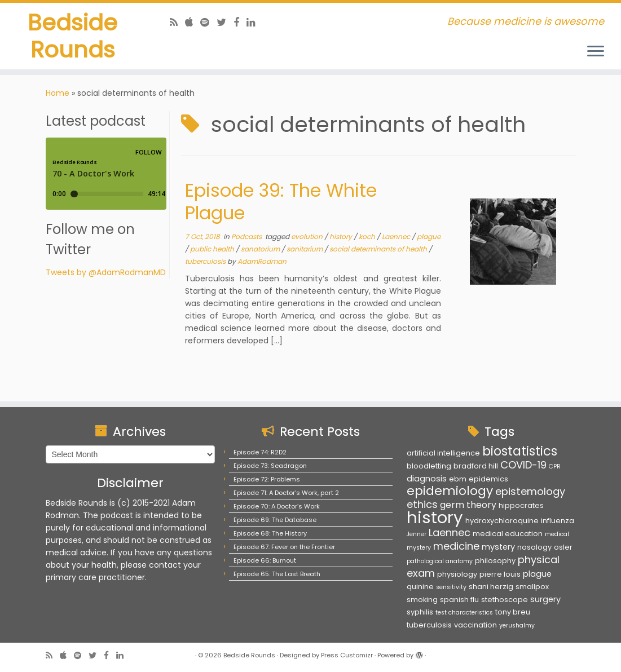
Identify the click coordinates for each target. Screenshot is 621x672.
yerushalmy (517, 625)
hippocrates (521, 505)
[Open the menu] (596, 52)
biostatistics (520, 451)
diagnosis (427, 479)
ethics (422, 504)
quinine (420, 587)
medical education (508, 534)
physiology (457, 574)
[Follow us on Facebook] (240, 22)
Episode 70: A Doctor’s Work (277, 506)
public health (213, 251)
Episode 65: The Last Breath (277, 574)
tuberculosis (206, 264)
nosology (534, 547)
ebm (458, 479)
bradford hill (476, 466)
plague (429, 239)
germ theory (468, 505)
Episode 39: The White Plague (281, 204)
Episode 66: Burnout (265, 560)
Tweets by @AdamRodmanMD (106, 275)
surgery (545, 599)
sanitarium (305, 251)
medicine (456, 546)
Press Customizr (347, 655)
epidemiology (450, 491)
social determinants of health (379, 251)
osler (563, 547)
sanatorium (261, 251)
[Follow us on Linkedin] (255, 22)
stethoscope (505, 600)
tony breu (513, 612)
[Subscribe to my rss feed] (177, 22)
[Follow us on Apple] (193, 22)
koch (368, 239)
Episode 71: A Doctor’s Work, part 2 (286, 493)
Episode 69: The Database (275, 520)
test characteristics (464, 613)
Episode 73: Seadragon (270, 466)
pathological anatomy (440, 561)
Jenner (417, 534)
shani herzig (491, 587)
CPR (555, 467)
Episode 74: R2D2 (260, 452)
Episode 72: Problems (267, 479)
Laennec (397, 239)
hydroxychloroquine (502, 521)
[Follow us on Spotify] (208, 22)
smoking (422, 600)
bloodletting (429, 466)
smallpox (532, 587)
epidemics (488, 479)
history (342, 239)
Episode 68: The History (270, 533)
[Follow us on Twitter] (225, 22)
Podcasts (247, 239)
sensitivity (451, 587)
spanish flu (459, 600)
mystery (498, 547)
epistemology (530, 491)
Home (58, 95)
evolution (308, 239)
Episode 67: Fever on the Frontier (284, 547)
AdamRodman (262, 264)
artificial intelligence (443, 453)
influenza (558, 521)
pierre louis (500, 574)
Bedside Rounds (72, 36)
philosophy (495, 561)
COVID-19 (523, 465)
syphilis (420, 612)
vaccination (475, 625)
